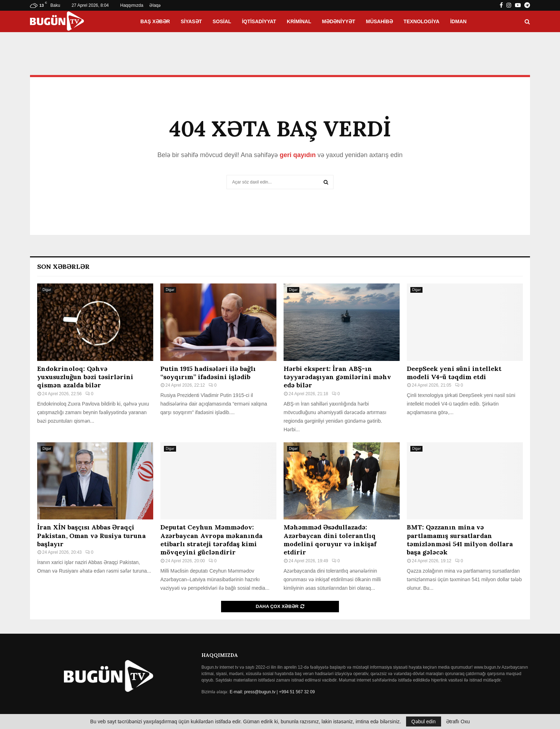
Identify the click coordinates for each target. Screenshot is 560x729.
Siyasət (191, 21)
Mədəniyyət (339, 21)
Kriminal (299, 21)
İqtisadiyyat (259, 21)
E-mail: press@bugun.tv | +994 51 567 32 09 (272, 692)
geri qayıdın (298, 155)
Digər (47, 290)
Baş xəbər (155, 21)
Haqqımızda (132, 5)
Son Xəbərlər (63, 267)
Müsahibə (379, 21)
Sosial (222, 21)
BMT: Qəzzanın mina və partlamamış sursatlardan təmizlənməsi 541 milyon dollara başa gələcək (460, 540)
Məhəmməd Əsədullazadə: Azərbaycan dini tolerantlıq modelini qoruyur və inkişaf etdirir (330, 540)
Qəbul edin (424, 722)
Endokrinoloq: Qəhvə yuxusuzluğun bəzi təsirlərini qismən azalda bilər (85, 377)
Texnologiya (422, 21)
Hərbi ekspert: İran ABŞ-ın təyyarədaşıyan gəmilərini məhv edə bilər (337, 377)
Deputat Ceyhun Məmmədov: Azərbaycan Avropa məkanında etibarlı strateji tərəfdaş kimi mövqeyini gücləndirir (211, 540)
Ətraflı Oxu (458, 722)
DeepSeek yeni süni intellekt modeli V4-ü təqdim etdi (454, 373)
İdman (458, 21)
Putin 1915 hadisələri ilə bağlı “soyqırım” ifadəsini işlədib (208, 373)
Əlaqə (155, 5)
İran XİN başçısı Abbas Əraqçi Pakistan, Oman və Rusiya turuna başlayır (91, 536)
